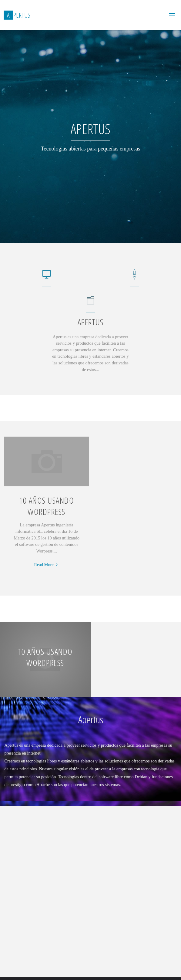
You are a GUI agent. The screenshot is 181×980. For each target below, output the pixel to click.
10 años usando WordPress (47, 506)
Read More (46, 565)
